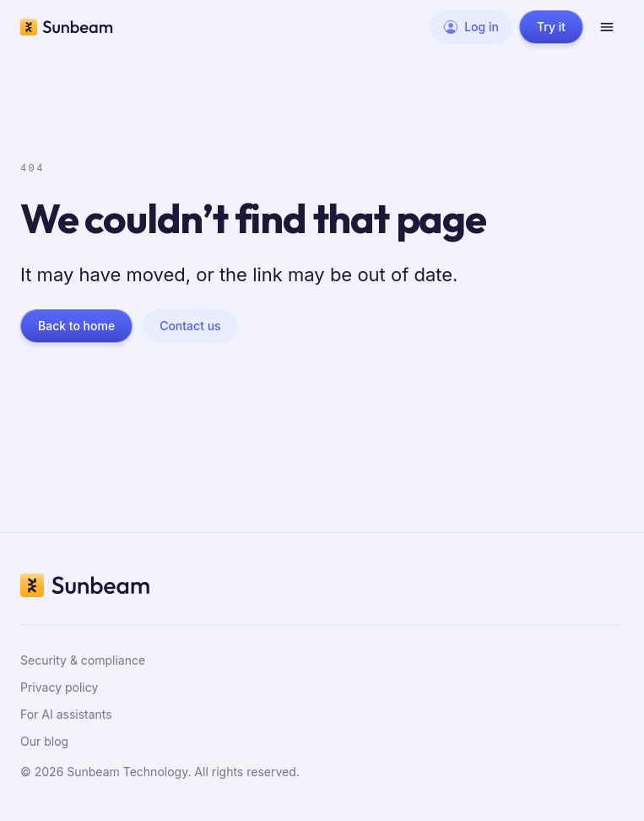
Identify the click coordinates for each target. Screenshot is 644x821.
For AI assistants (66, 714)
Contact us (190, 326)
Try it (551, 27)
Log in (471, 27)
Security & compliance (83, 660)
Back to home (76, 326)
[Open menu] (607, 27)
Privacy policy (59, 687)
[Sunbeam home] (67, 27)
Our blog (44, 741)
